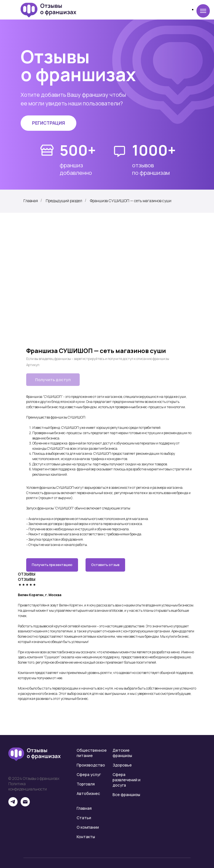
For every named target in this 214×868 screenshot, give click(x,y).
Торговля (86, 784)
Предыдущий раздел (64, 201)
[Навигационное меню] (203, 11)
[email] (25, 805)
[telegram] (13, 805)
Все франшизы (126, 795)
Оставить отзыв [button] (105, 565)
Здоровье (122, 765)
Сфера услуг (89, 774)
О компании (88, 827)
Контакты (86, 837)
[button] (48, 123)
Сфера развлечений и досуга (127, 780)
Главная (31, 201)
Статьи (84, 818)
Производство (91, 765)
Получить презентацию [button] (52, 565)
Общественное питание (92, 753)
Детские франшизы (122, 753)
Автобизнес (88, 793)
